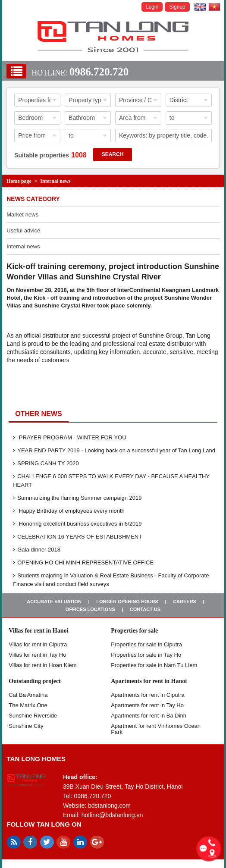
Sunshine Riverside (33, 716)
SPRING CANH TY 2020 (46, 463)
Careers (185, 602)
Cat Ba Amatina (28, 695)
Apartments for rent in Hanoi (149, 681)
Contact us (145, 609)
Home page (19, 181)
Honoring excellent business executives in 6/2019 (77, 524)
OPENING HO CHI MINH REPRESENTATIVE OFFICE (83, 562)
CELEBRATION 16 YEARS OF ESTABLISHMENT (77, 537)
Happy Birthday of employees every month (69, 511)
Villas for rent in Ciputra (38, 644)
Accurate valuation (54, 602)
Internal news (55, 181)
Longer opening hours (127, 602)
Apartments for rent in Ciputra (148, 695)
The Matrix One (28, 705)
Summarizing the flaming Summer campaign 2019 (77, 498)
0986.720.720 (99, 72)
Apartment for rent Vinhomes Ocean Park (156, 729)
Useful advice (23, 230)
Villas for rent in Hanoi (38, 631)
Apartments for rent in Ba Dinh (149, 716)
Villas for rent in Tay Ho (37, 655)
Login (152, 7)
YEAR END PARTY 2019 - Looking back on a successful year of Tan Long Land (114, 450)
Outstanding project (35, 681)
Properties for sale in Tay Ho (146, 655)
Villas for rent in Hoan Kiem (42, 665)
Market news (22, 215)
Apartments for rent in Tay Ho (147, 705)
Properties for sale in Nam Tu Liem (154, 665)
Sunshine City (26, 726)
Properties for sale (134, 631)
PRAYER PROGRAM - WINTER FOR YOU (69, 437)
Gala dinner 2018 (37, 550)
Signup (177, 7)
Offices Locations (90, 609)
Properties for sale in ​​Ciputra (146, 644)
